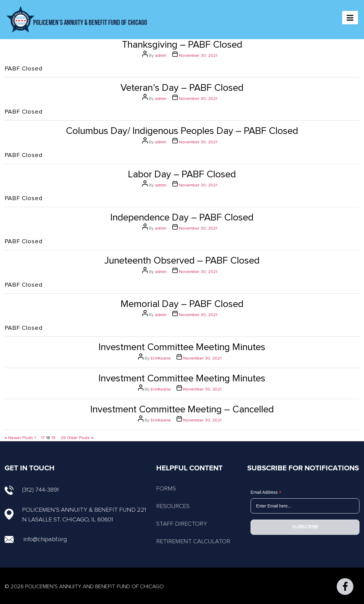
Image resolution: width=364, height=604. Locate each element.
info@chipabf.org (45, 539)
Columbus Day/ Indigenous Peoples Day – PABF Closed (182, 131)
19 (53, 438)
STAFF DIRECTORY (182, 524)
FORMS (166, 489)
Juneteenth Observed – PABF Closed (182, 261)
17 (43, 438)
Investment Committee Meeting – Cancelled (182, 410)
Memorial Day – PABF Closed (182, 304)
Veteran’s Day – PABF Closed (182, 88)
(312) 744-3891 (32, 490)
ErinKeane (161, 358)
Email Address (266, 492)
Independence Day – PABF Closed (182, 218)
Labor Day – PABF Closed (182, 175)
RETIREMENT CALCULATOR (193, 541)
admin (161, 56)
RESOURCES (173, 506)
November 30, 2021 (198, 56)
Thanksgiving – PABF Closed (182, 45)
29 (63, 438)
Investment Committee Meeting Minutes (182, 347)
